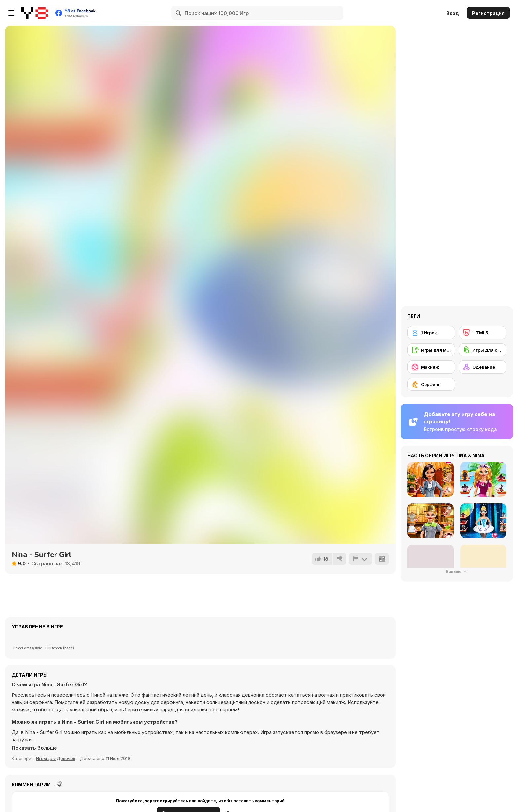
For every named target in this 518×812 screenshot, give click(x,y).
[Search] (179, 13)
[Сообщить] (360, 559)
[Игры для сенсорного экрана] (483, 350)
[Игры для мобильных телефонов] (431, 350)
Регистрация (488, 13)
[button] (34, 748)
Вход (453, 13)
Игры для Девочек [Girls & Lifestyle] (56, 758)
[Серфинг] (431, 384)
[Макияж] (431, 367)
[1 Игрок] (431, 333)
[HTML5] (483, 333)
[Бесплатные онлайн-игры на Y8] (35, 13)
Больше (457, 572)
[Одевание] (483, 367)
